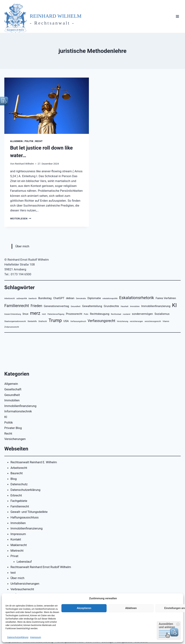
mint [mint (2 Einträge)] (44, 314)
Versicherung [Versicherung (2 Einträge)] (122, 321)
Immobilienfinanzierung (20, 406)
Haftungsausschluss (24, 517)
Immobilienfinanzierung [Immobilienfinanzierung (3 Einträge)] (156, 306)
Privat (14, 556)
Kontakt (16, 539)
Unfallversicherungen (25, 584)
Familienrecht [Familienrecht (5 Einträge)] (17, 306)
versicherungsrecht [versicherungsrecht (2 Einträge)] (153, 321)
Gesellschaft (13, 389)
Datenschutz (19, 484)
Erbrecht (16, 495)
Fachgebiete (19, 501)
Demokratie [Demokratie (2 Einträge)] (81, 298)
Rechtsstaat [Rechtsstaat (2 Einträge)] (116, 314)
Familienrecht (20, 506)
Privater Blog (13, 428)
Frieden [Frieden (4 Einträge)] (36, 306)
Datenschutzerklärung (18, 637)
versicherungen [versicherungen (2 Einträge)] (136, 321)
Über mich (22, 246)
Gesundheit (12, 395)
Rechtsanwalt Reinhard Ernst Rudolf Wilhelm (41, 567)
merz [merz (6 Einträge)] (35, 313)
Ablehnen (131, 608)
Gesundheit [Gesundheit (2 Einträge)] (76, 306)
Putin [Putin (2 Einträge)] (86, 314)
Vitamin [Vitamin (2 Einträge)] (166, 321)
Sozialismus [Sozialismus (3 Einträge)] (162, 314)
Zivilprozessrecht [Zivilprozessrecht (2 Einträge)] (12, 327)
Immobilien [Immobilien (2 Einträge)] (135, 306)
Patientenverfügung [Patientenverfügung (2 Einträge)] (56, 314)
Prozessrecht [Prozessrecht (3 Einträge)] (74, 314)
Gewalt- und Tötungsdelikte (29, 512)
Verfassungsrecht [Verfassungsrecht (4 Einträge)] (101, 321)
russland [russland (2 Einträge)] (127, 314)
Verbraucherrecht (22, 589)
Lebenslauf (24, 562)
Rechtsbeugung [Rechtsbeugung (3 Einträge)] (100, 314)
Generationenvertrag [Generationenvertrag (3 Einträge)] (57, 306)
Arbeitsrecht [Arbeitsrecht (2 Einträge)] (10, 298)
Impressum (36, 637)
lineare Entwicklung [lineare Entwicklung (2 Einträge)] (13, 314)
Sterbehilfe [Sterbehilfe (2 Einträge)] (32, 321)
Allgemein (16, 141)
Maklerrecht (19, 545)
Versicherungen (15, 439)
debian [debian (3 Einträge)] (70, 298)
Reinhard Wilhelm (24, 164)
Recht (39, 141)
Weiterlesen (21, 218)
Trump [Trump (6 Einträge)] (55, 320)
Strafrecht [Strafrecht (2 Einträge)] (43, 321)
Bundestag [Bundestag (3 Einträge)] (45, 298)
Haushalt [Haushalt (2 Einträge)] (125, 306)
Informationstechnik (18, 411)
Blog (14, 479)
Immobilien (12, 400)
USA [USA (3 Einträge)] (66, 321)
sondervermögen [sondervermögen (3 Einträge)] (142, 314)
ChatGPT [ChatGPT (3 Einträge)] (59, 298)
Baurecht (17, 473)
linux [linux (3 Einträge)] (25, 314)
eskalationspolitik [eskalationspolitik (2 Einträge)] (110, 298)
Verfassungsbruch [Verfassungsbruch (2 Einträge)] (78, 321)
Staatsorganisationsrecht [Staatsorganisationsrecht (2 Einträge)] (15, 321)
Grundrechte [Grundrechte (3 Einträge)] (111, 306)
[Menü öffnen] (177, 17)
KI (6, 417)
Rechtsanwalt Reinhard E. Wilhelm (34, 462)
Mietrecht (17, 551)
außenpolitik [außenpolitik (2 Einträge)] (22, 298)
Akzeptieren (84, 608)
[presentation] (47, 106)
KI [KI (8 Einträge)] (174, 305)
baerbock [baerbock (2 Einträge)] (33, 298)
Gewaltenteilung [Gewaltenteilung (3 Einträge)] (92, 306)
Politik (29, 141)
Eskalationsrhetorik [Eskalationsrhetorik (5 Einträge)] (137, 298)
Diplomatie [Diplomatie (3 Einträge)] (94, 298)
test (13, 573)
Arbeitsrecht (19, 468)
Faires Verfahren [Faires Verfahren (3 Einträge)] (166, 298)
